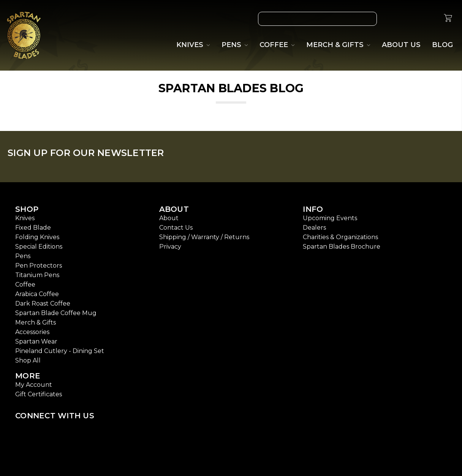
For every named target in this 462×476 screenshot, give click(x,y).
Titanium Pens (37, 275)
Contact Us (176, 228)
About (169, 218)
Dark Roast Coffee (43, 303)
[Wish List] (395, 19)
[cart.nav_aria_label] (448, 19)
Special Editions (39, 247)
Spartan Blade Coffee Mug (56, 313)
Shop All (28, 360)
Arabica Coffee (37, 294)
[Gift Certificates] (412, 19)
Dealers (314, 228)
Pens (23, 256)
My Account (34, 385)
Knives (25, 218)
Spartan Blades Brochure (342, 247)
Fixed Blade (33, 228)
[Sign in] (430, 19)
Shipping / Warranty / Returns (204, 237)
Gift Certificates (39, 394)
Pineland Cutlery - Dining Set (60, 351)
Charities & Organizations (340, 237)
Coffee (25, 284)
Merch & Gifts (36, 322)
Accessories (32, 332)
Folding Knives (37, 237)
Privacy (170, 247)
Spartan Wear (36, 341)
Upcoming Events (330, 218)
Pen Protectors (39, 266)
